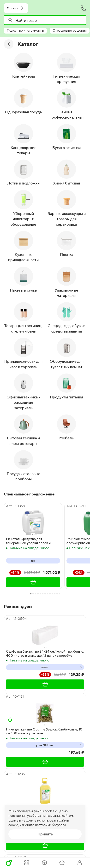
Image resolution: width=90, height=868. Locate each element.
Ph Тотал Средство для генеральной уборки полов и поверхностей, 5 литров (28, 541)
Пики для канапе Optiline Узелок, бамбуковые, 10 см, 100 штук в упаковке (44, 731)
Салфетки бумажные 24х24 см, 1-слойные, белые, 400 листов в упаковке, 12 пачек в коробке (45, 653)
